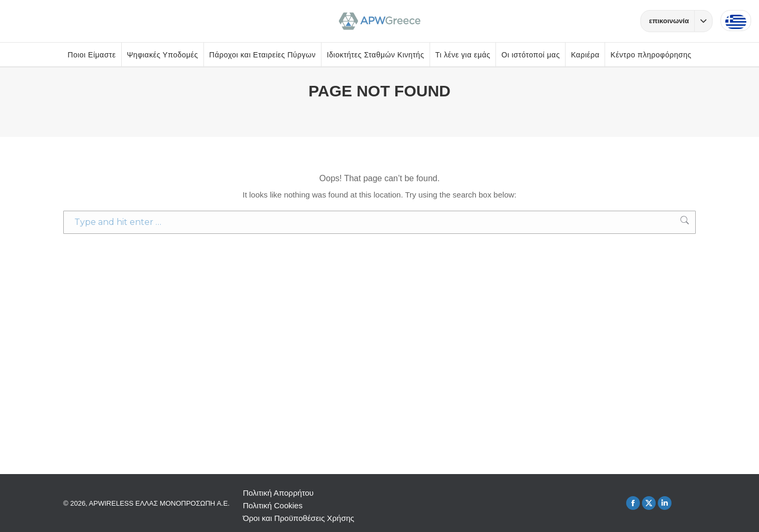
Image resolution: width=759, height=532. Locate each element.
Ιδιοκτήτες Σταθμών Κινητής (376, 55)
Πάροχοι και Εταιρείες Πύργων (262, 55)
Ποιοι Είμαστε (91, 55)
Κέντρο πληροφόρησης (651, 55)
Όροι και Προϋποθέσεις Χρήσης (299, 518)
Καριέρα (585, 55)
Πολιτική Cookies (273, 505)
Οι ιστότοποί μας (531, 55)
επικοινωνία (680, 21)
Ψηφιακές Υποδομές (163, 55)
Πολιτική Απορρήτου (278, 493)
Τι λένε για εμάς (463, 55)
